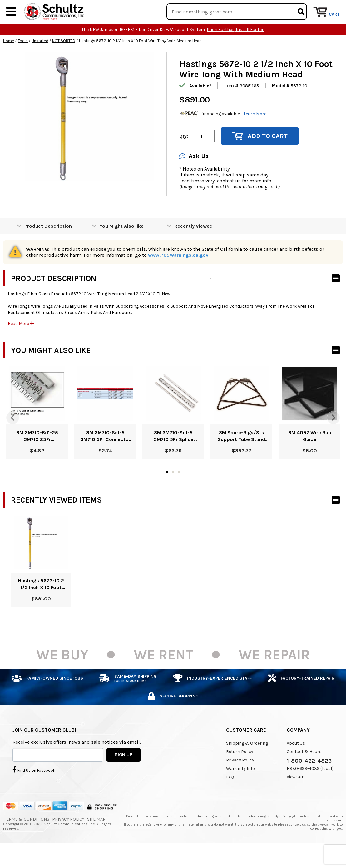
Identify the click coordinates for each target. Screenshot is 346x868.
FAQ (230, 796)
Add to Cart (260, 155)
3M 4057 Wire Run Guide (310, 455)
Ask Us (194, 175)
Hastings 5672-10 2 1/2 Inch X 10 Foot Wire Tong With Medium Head (41, 603)
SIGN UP (124, 774)
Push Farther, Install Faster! (236, 49)
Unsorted (40, 60)
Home (9, 60)
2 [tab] (173, 491)
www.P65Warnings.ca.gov (178, 274)
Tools (23, 60)
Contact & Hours (304, 770)
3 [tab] (179, 491)
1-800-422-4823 (309, 780)
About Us (296, 762)
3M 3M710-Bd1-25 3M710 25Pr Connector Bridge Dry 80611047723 (37, 455)
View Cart (296, 796)
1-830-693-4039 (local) (310, 787)
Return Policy (240, 770)
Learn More (255, 133)
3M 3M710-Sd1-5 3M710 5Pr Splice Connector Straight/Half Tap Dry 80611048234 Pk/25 (173, 455)
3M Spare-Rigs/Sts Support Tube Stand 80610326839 (241, 455)
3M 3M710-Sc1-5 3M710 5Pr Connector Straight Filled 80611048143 (105, 455)
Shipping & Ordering (247, 762)
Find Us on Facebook (34, 789)
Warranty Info (240, 787)
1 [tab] (167, 491)
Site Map (96, 838)
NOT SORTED (64, 60)
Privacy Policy (240, 779)
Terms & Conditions (27, 838)
